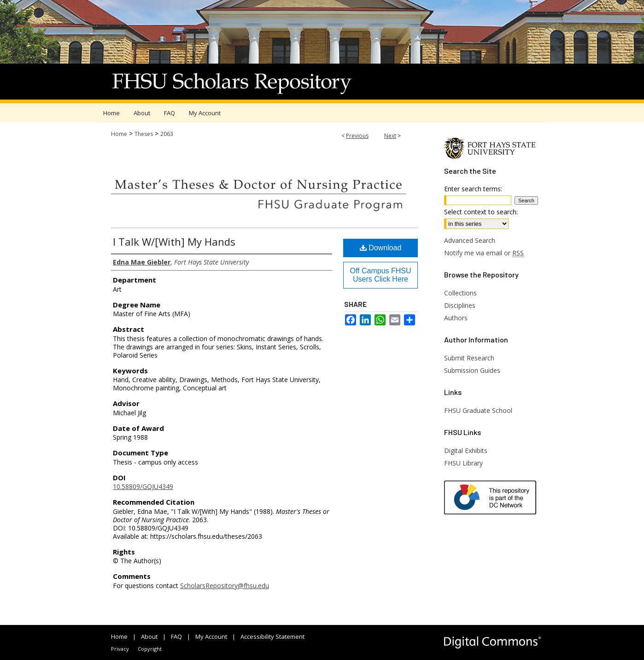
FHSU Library (463, 463)
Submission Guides (472, 370)
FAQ (176, 636)
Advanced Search (470, 240)
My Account (211, 636)
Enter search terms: (473, 189)
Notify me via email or (484, 253)
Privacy (120, 649)
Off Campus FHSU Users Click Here (380, 275)
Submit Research (469, 358)
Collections (460, 293)
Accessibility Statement (272, 636)
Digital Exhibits (466, 451)
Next (390, 136)
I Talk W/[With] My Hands (174, 242)
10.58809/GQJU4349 (143, 486)
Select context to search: (481, 212)
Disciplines (460, 305)
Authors (456, 318)
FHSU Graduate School (478, 410)
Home (119, 134)
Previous (357, 136)
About (149, 636)
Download (381, 248)
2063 (167, 134)
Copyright (150, 649)
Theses (144, 134)
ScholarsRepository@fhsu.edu (225, 586)
